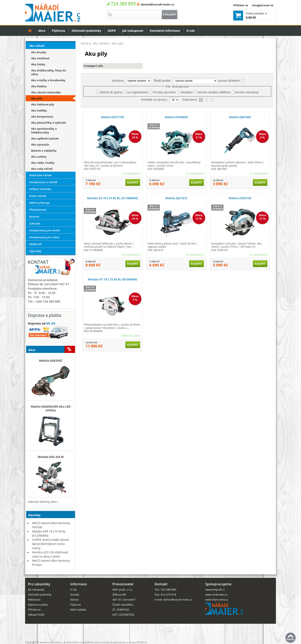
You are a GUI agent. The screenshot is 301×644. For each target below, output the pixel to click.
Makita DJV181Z (176, 198)
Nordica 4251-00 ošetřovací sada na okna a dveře (50, 554)
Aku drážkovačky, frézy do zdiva (48, 72)
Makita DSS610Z (240, 198)
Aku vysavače (40, 145)
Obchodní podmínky (86, 31)
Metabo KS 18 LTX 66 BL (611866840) (112, 198)
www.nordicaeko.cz (216, 595)
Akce (42, 31)
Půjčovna (59, 31)
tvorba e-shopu (102, 642)
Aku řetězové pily (43, 104)
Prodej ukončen (165, 92)
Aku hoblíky (39, 110)
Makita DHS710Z (113, 117)
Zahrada (35, 223)
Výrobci (75, 600)
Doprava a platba (38, 605)
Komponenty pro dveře (45, 230)
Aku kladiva (39, 86)
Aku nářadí (37, 46)
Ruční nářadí (38, 196)
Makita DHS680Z (176, 117)
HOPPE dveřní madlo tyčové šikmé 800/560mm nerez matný (50, 544)
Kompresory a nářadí (43, 182)
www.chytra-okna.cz (217, 600)
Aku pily (37, 98)
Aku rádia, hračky (43, 163)
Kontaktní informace (165, 31)
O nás (191, 31)
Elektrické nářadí (41, 175)
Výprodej (35, 251)
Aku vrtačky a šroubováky (48, 80)
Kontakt (75, 595)
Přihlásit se (241, 5)
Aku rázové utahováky (46, 92)
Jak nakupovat (133, 31)
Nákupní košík (36, 615)
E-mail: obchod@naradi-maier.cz (173, 600)
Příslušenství (38, 210)
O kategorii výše (93, 66)
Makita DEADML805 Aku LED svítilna (51, 408)
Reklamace (34, 600)
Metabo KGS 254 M (51, 457)
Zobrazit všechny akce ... (44, 502)
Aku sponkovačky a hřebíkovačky (44, 131)
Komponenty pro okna (44, 237)
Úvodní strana (30, 31)
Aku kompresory (42, 117)
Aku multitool (40, 58)
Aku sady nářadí (42, 169)
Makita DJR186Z (240, 117)
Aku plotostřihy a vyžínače (49, 123)
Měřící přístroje (39, 203)
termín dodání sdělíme (214, 92)
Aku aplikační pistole (45, 138)
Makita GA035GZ (51, 361)
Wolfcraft (35, 244)
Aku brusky (39, 52)
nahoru (291, 638)
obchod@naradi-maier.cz (157, 4)
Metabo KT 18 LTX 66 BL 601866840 (113, 279)
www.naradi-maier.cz (51, 642)
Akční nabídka (78, 610)
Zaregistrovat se (263, 5)
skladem (187, 92)
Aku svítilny (39, 157)
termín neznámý (247, 92)
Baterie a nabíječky (44, 151)
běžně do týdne (111, 92)
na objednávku (138, 92)
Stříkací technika (40, 189)
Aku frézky (38, 64)
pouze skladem (229, 80)
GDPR (112, 31)
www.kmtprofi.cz (215, 589)
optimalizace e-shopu (124, 642)
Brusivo (34, 217)
